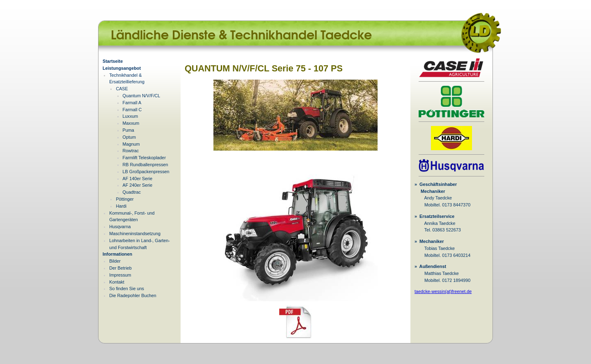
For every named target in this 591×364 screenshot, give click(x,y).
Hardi (121, 206)
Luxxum (131, 116)
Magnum (131, 144)
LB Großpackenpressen (146, 172)
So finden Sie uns (127, 288)
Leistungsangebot (122, 68)
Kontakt (117, 282)
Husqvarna (120, 227)
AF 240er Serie (138, 185)
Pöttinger (125, 199)
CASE (122, 89)
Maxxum (131, 123)
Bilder (115, 261)
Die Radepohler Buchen (133, 295)
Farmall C (132, 110)
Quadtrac (132, 192)
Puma (128, 130)
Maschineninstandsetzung (135, 234)
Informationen (117, 254)
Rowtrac (131, 151)
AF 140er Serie (138, 179)
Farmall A (132, 103)
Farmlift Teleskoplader (144, 158)
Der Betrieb (120, 268)
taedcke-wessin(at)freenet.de (443, 291)
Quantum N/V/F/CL (142, 96)
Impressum (120, 275)
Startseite (113, 61)
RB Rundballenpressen (145, 165)
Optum (129, 137)
